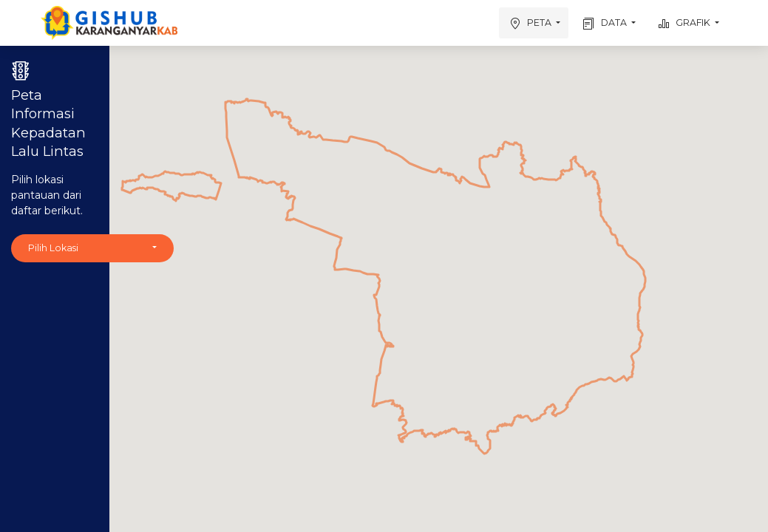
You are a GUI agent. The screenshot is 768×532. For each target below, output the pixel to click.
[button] (92, 249)
